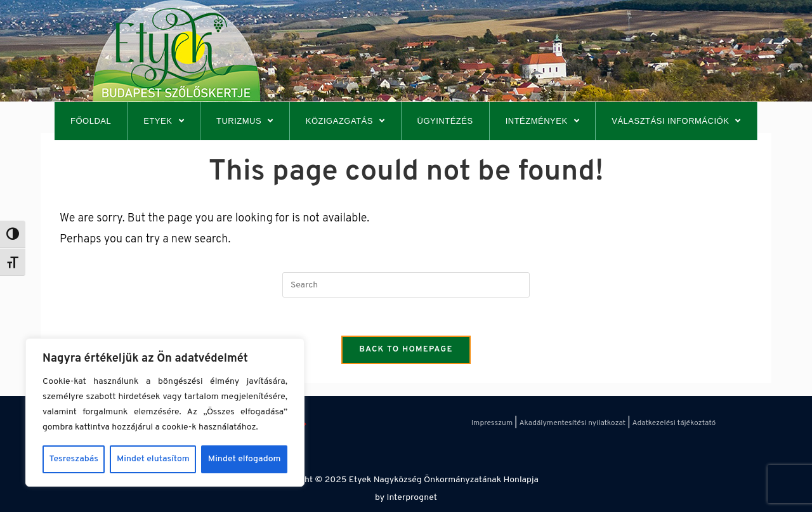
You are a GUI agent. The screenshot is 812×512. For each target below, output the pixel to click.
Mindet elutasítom (153, 459)
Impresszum (492, 423)
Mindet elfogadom (245, 459)
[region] (165, 412)
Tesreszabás (74, 459)
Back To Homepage (406, 350)
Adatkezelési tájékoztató (674, 423)
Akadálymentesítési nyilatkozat (572, 423)
